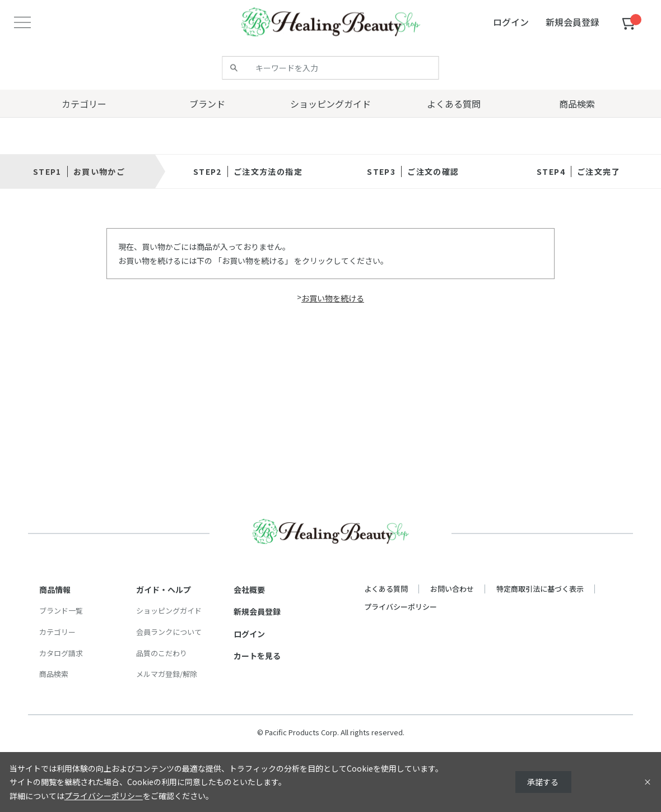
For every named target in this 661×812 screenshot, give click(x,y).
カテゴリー (57, 632)
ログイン (249, 634)
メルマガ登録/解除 (167, 674)
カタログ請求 (61, 653)
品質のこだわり (162, 653)
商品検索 (54, 674)
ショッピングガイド (169, 611)
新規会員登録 (257, 611)
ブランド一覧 (61, 611)
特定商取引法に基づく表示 (540, 589)
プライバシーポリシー (401, 607)
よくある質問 (386, 589)
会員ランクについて (169, 632)
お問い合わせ (452, 589)
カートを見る (257, 656)
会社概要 (249, 590)
